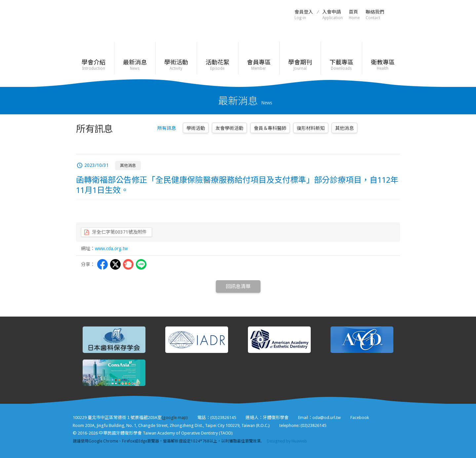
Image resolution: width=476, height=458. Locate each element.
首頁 (354, 15)
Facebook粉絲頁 (397, 14)
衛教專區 (383, 65)
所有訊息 (167, 128)
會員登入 (304, 15)
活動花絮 (217, 65)
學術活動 (176, 65)
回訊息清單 (238, 286)
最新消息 (135, 65)
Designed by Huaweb (287, 441)
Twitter (115, 264)
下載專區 (341, 65)
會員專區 (259, 65)
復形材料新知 (311, 128)
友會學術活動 (229, 128)
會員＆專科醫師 (270, 128)
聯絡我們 (375, 15)
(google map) (175, 418)
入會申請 (333, 15)
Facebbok (102, 264)
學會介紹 (93, 65)
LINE (141, 264)
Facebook (360, 418)
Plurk (128, 264)
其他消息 (344, 128)
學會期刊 (300, 65)
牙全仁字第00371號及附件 (119, 232)
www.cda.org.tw (111, 248)
